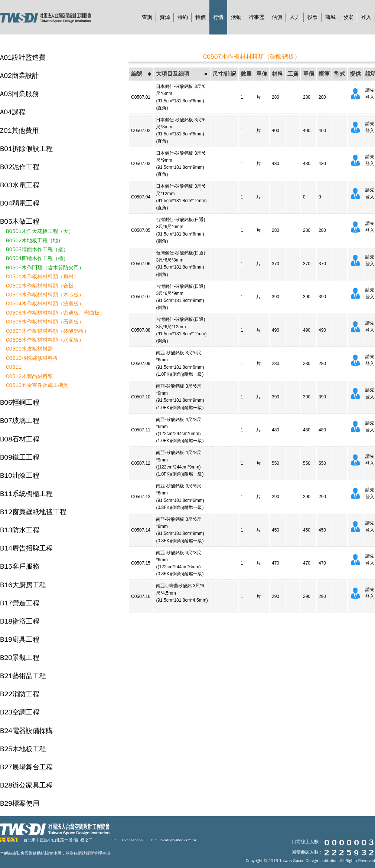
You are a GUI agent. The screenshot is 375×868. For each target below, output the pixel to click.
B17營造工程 (20, 603)
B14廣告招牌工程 (26, 548)
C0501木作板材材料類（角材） (42, 277)
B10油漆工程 (20, 475)
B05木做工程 (20, 221)
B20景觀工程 (20, 657)
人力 (295, 17)
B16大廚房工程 (23, 585)
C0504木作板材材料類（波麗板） (45, 304)
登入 (366, 17)
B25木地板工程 (23, 749)
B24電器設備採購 (26, 731)
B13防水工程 (20, 530)
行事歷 (257, 17)
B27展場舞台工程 (26, 767)
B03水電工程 (20, 185)
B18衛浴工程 (20, 621)
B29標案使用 (20, 803)
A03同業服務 (19, 94)
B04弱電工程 (20, 203)
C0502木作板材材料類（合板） (42, 286)
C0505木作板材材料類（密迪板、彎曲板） (55, 313)
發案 (348, 17)
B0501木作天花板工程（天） (40, 231)
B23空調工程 (20, 712)
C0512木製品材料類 (29, 376)
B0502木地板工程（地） (35, 241)
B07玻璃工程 (20, 420)
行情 (218, 17)
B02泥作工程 (20, 167)
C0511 (14, 367)
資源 (165, 17)
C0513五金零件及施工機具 (37, 385)
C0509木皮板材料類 (29, 349)
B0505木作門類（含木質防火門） (45, 268)
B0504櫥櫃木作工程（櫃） (37, 258)
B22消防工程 (20, 694)
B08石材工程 (20, 439)
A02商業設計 (19, 75)
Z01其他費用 (19, 130)
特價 (200, 17)
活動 (236, 17)
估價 (277, 17)
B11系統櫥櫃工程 (26, 494)
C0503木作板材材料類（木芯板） (45, 295)
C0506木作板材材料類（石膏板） (45, 322)
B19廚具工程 (20, 639)
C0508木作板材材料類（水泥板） (45, 340)
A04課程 (13, 112)
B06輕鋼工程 (20, 402)
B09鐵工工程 (20, 457)
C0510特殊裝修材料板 (32, 358)
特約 (183, 17)
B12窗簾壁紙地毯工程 (33, 512)
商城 (330, 17)
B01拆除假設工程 (26, 149)
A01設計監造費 (23, 57)
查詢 (147, 17)
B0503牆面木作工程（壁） (37, 249)
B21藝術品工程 (23, 676)
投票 (313, 17)
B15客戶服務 (20, 566)
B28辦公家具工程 (26, 785)
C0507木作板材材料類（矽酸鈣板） (48, 331)
